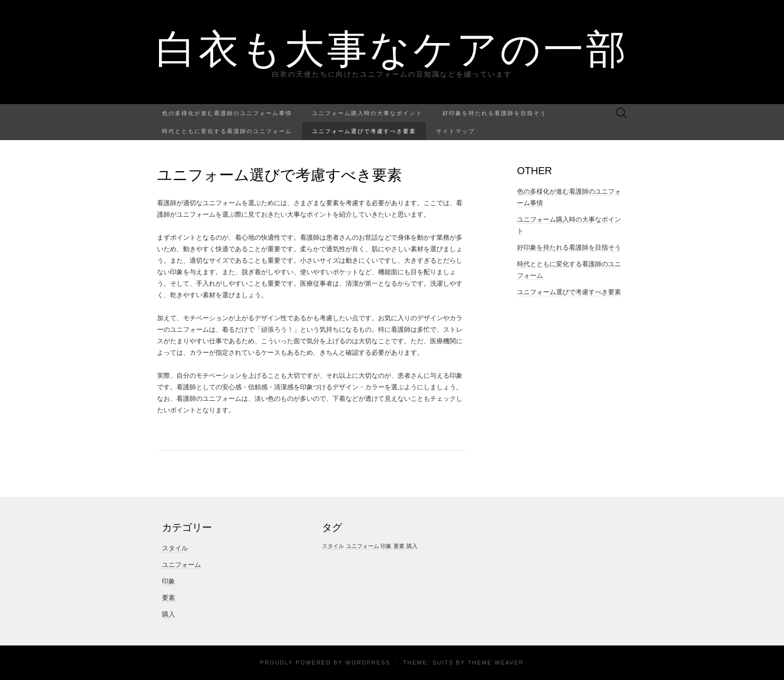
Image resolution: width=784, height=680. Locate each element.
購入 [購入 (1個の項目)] (412, 546)
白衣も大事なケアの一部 (392, 48)
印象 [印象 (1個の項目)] (386, 546)
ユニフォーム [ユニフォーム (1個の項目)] (362, 546)
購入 (168, 614)
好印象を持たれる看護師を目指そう (494, 113)
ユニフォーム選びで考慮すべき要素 (364, 131)
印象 (168, 581)
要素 (168, 598)
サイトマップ (455, 131)
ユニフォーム (181, 565)
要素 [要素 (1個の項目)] (399, 546)
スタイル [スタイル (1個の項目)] (333, 546)
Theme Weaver (495, 662)
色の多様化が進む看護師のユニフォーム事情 (227, 113)
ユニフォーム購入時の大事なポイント (367, 113)
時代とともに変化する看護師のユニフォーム (227, 131)
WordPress (368, 662)
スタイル (175, 548)
